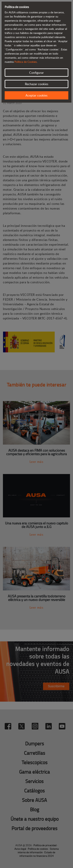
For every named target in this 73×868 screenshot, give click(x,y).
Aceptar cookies (36, 95)
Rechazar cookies (37, 84)
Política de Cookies (26, 62)
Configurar (36, 73)
